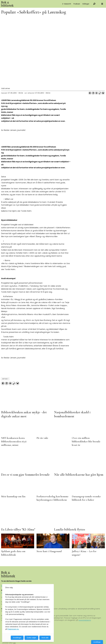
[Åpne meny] (102, 4)
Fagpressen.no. (13, 629)
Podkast (77, 4)
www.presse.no (85, 620)
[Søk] (94, 4)
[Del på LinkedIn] (93, 93)
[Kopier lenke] (100, 93)
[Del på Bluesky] (103, 93)
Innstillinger (97, 642)
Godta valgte (31, 638)
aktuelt (5, 379)
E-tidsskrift (67, 4)
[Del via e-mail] (96, 93)
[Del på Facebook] (90, 93)
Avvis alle (45, 638)
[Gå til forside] (23, 4)
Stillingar (86, 4)
